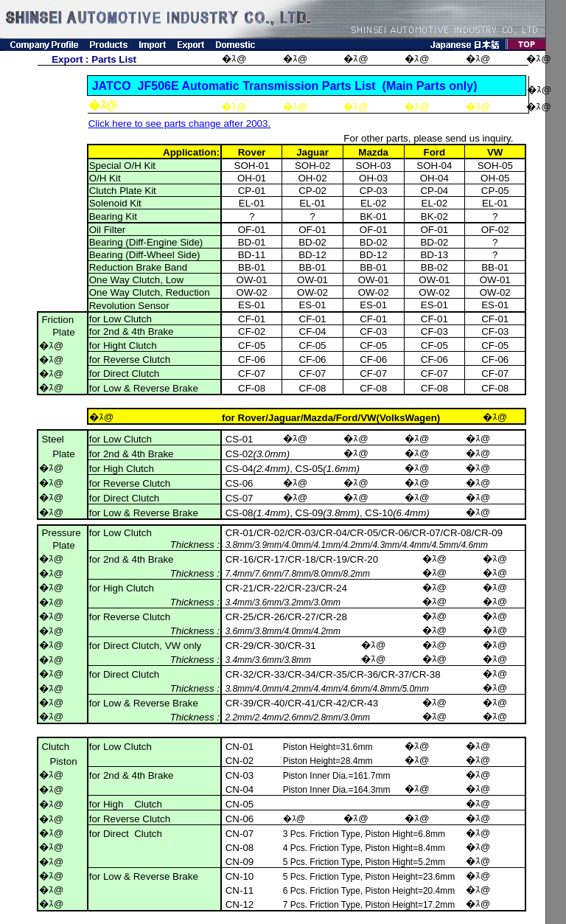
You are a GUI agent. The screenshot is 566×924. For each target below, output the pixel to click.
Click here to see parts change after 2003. (179, 124)
